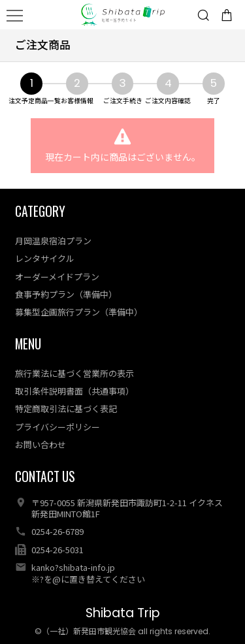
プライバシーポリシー (57, 427)
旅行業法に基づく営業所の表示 (74, 373)
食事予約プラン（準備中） (66, 294)
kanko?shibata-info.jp (73, 567)
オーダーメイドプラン (57, 277)
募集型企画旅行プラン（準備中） (79, 312)
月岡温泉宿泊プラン (53, 241)
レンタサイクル (45, 258)
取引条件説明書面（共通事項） (74, 391)
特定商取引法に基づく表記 (66, 409)
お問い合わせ (41, 444)
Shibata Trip (123, 613)
